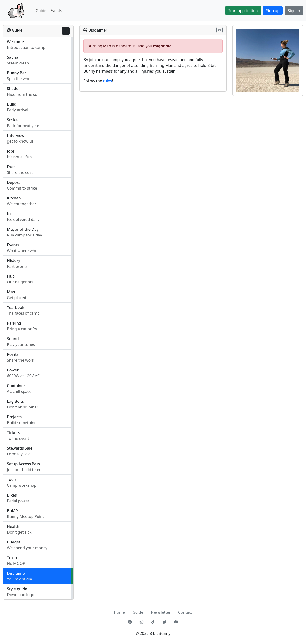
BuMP (12, 511)
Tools (12, 479)
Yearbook (16, 307)
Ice (10, 214)
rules (107, 81)
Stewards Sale (20, 448)
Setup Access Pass (24, 464)
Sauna (13, 57)
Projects (14, 417)
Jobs (11, 151)
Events (56, 11)
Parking (14, 323)
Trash (12, 558)
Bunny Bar (17, 73)
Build (12, 104)
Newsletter (161, 612)
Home (119, 612)
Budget (14, 542)
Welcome (15, 42)
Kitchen (14, 198)
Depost (13, 182)
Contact (185, 612)
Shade (13, 89)
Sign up (273, 11)
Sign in (294, 11)
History (14, 261)
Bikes (12, 495)
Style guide (17, 589)
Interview (16, 135)
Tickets (13, 433)
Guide (41, 11)
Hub (11, 276)
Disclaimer (17, 573)
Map (11, 292)
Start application (243, 11)
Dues (12, 167)
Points (13, 354)
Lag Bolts (15, 401)
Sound (13, 339)
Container (16, 386)
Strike (12, 120)
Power (13, 370)
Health (13, 526)
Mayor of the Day (23, 229)
